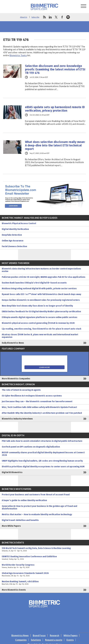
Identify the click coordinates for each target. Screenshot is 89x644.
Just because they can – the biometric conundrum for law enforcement (37, 401)
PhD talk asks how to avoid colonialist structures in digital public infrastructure (42, 441)
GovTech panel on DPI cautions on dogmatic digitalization (31, 447)
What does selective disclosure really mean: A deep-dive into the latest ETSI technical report (55, 145)
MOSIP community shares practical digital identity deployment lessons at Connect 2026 (43, 454)
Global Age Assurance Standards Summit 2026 (44, 574)
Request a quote (54, 640)
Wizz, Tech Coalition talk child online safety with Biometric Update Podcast (39, 407)
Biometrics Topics (18, 55)
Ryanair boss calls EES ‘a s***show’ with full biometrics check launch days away (41, 294)
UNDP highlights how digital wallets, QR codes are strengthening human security (42, 461)
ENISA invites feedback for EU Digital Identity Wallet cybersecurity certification (41, 312)
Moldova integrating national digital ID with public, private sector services (39, 289)
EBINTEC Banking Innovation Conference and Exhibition (44, 558)
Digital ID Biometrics (12, 472)
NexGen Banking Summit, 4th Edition (44, 583)
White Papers (70, 635)
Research (55, 635)
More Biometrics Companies (16, 379)
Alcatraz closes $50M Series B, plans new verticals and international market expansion (40, 336)
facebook (62, 17)
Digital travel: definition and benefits (20, 520)
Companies (21, 640)
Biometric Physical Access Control (19, 223)
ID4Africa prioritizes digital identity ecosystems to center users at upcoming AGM (43, 467)
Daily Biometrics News (13, 343)
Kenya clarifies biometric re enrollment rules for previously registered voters (41, 300)
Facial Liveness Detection (14, 246)
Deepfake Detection (12, 235)
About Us (24, 17)
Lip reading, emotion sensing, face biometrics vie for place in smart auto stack (42, 329)
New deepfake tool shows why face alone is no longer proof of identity (37, 306)
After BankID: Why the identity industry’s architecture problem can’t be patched (42, 413)
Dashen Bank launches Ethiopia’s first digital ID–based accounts (34, 283)
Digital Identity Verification (15, 229)
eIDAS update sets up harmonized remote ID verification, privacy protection (55, 109)
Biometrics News (20, 635)
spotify (68, 17)
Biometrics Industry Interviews (17, 419)
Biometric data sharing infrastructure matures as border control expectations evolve (41, 270)
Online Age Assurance (13, 241)
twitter (56, 17)
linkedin (50, 17)
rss (44, 17)
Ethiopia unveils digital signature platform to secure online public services (40, 317)
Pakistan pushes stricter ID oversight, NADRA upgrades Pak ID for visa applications (44, 277)
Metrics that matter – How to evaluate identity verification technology (37, 514)
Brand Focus (39, 635)
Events (70, 640)
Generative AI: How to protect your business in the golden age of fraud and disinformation (39, 507)
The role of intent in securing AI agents (21, 390)
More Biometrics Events (14, 590)
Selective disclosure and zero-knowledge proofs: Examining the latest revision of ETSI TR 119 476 (55, 69)
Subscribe (35, 17)
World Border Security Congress (44, 566)
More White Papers (11, 526)
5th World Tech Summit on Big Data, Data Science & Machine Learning (44, 550)
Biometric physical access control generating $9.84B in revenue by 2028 (38, 323)
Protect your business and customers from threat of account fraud (36, 495)
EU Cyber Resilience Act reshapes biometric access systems (32, 396)
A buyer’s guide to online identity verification (24, 500)
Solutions (36, 640)
